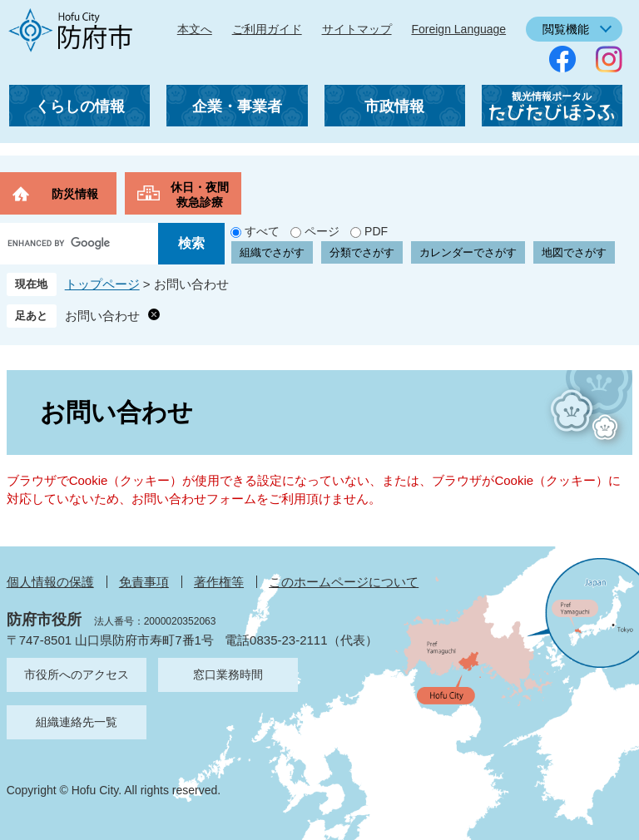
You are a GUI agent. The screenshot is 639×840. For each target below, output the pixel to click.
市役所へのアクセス (77, 674)
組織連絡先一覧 (77, 722)
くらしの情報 (80, 106)
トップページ (102, 284)
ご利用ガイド (267, 29)
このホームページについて (344, 582)
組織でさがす (272, 252)
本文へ (195, 29)
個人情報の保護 (50, 582)
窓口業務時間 (228, 674)
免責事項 (144, 582)
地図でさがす (574, 252)
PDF (376, 231)
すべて (262, 231)
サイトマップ (357, 29)
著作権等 (219, 582)
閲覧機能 (566, 29)
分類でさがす (362, 252)
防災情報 (75, 194)
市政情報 (394, 106)
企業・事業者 (237, 106)
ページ (322, 231)
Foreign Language (458, 29)
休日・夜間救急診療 (200, 195)
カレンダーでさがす (468, 252)
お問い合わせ (102, 316)
